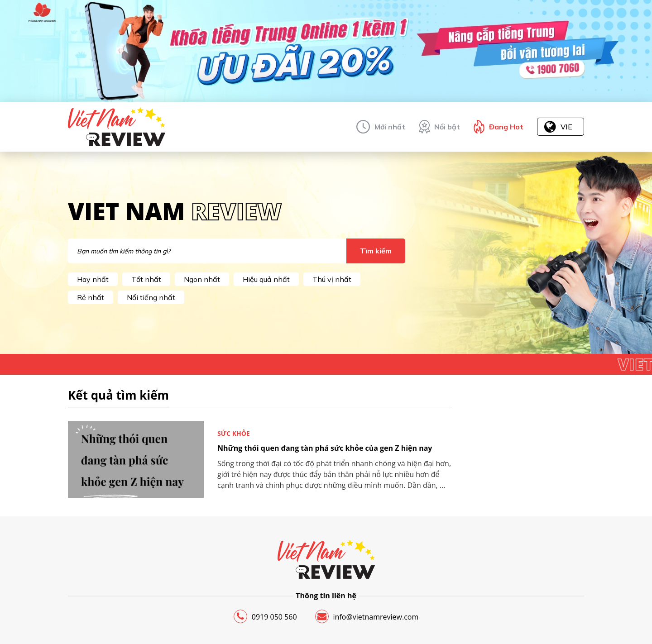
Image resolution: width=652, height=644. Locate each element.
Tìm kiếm (376, 251)
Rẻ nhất (91, 297)
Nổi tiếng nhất (151, 297)
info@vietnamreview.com (367, 616)
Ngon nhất (202, 279)
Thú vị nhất (332, 279)
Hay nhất (93, 279)
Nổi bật (447, 127)
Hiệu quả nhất (266, 279)
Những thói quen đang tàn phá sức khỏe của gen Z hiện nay (325, 448)
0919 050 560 (265, 616)
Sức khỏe (234, 433)
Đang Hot (506, 127)
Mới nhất (390, 127)
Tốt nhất (146, 279)
